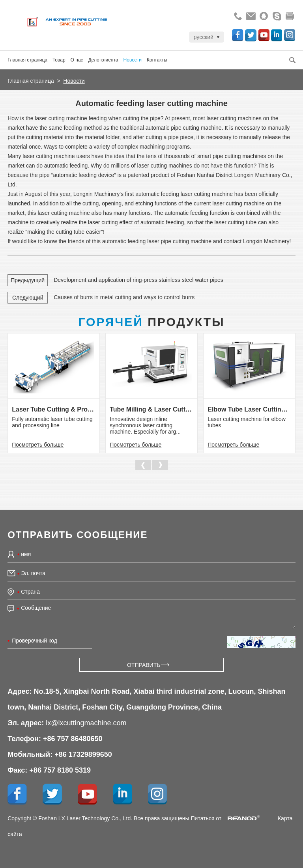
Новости (133, 60)
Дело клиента (103, 60)
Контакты (157, 60)
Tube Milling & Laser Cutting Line (151, 409)
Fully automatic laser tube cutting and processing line (52, 422)
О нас (77, 60)
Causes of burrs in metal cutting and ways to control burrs (124, 297)
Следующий (28, 298)
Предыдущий (28, 280)
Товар (59, 60)
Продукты (151, 322)
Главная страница (27, 60)
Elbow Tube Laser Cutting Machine (249, 409)
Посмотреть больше (38, 445)
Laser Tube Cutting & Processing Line (53, 409)
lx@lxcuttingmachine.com (86, 723)
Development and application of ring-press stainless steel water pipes (138, 280)
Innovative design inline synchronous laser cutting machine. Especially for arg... (145, 425)
